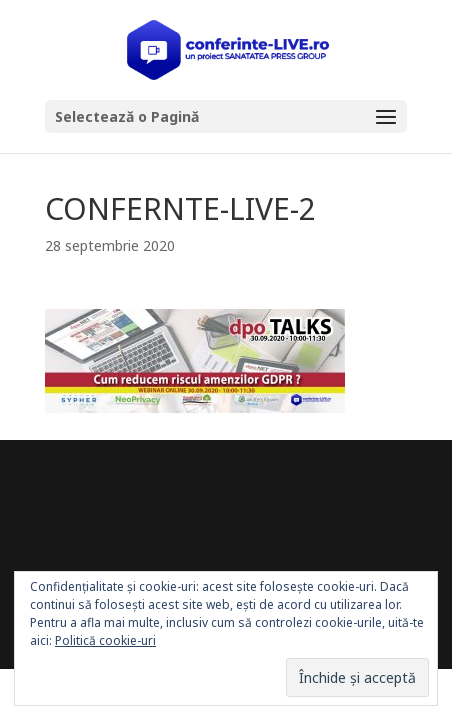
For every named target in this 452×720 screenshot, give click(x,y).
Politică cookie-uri (105, 640)
